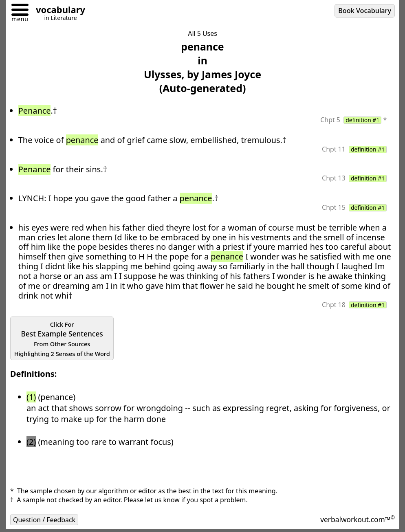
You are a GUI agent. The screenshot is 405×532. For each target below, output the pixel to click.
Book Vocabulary (365, 11)
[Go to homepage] (57, 11)
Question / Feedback (44, 520)
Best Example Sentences (62, 339)
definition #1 (362, 120)
